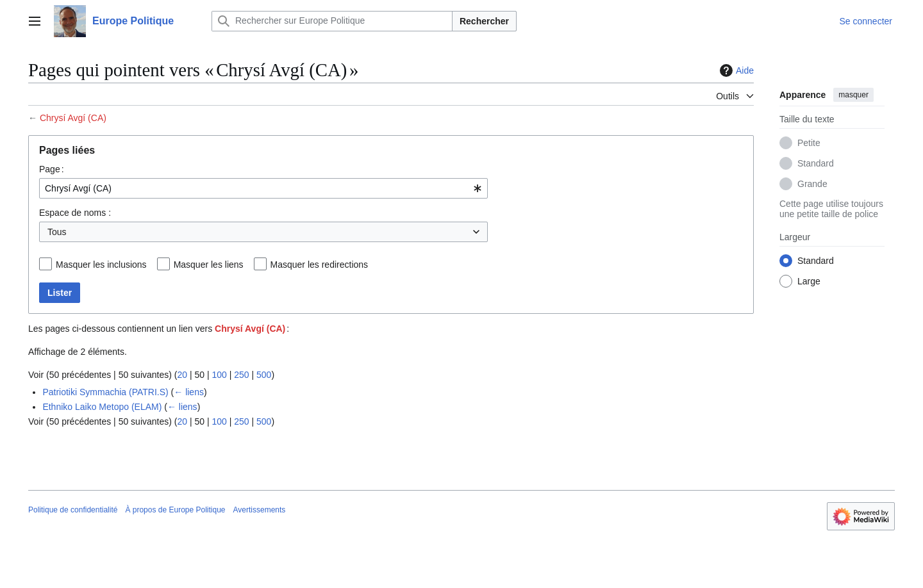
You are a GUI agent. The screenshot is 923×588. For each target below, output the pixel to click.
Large (809, 281)
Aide (735, 70)
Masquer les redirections (320, 265)
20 (182, 375)
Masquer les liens (209, 265)
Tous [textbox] (57, 232)
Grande (812, 184)
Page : (52, 169)
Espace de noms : (75, 213)
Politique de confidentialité (73, 510)
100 (219, 375)
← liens (189, 392)
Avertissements (260, 510)
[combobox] (263, 188)
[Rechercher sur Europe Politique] (332, 21)
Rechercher (484, 21)
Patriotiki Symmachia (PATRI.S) (105, 392)
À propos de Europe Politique (175, 510)
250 (241, 375)
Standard (816, 163)
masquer (853, 95)
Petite (809, 143)
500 (264, 375)
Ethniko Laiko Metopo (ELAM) (102, 407)
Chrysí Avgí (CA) (73, 118)
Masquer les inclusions (101, 265)
